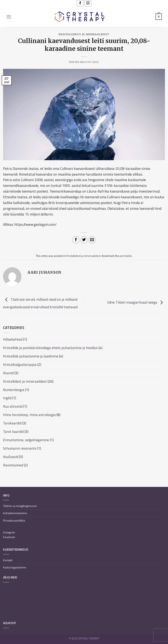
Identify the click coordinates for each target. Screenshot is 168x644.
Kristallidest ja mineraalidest (84, 34)
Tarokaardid (12, 423)
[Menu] (9, 17)
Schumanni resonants (20, 448)
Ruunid (8, 373)
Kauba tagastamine (15, 567)
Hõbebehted (13, 339)
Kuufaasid (11, 457)
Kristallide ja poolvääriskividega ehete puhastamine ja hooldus (50, 348)
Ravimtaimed (13, 465)
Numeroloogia (14, 390)
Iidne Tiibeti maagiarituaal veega (136, 302)
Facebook (9, 537)
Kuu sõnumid (13, 406)
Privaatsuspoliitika (14, 520)
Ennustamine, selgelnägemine (26, 440)
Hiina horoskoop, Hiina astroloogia (29, 415)
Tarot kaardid (13, 431)
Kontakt (8, 560)
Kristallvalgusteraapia (20, 365)
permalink (126, 256)
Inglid (7, 398)
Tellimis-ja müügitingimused (20, 506)
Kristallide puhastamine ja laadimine (31, 356)
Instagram (9, 532)
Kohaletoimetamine (15, 513)
